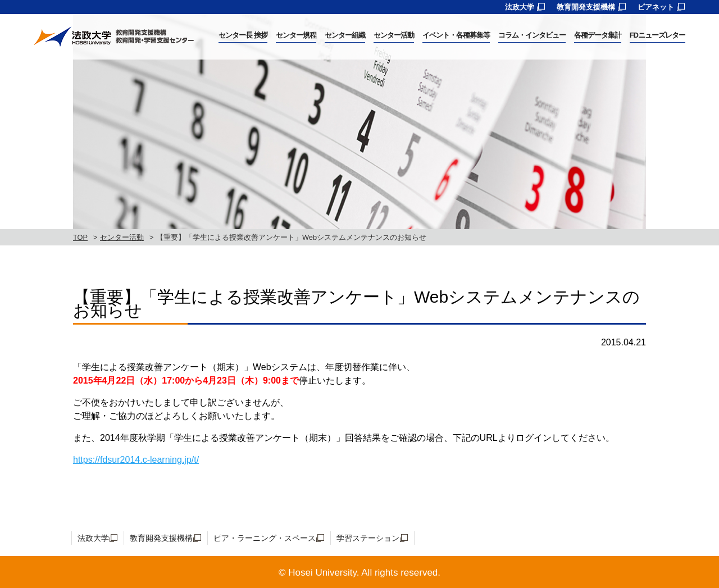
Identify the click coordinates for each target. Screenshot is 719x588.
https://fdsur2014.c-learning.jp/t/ (136, 460)
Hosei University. (324, 573)
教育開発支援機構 (586, 7)
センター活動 (122, 237)
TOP (80, 237)
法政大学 (520, 7)
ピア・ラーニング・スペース (265, 538)
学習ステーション (368, 538)
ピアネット (656, 7)
